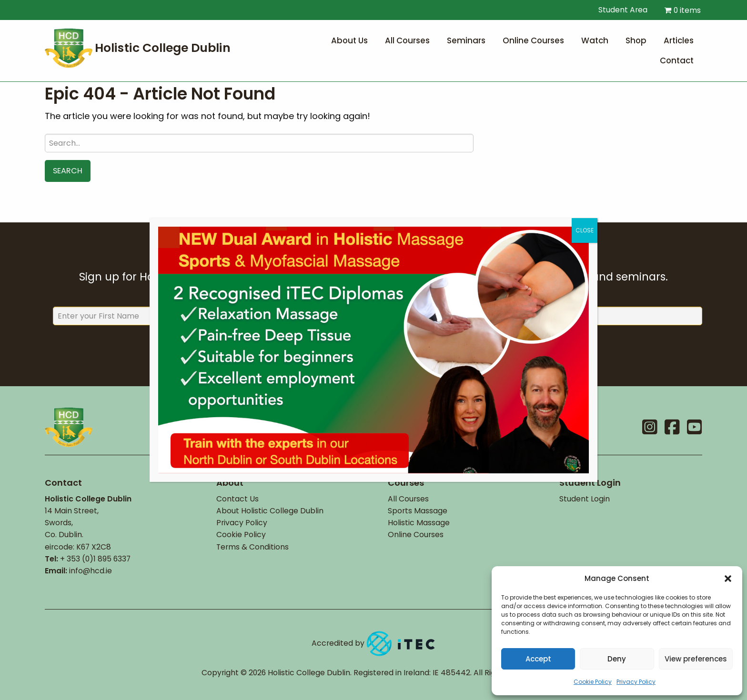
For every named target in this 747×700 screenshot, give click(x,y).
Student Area (618, 10)
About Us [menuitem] (349, 40)
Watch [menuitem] (595, 40)
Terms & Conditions (252, 547)
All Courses (408, 499)
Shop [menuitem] (636, 40)
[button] (728, 579)
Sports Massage (418, 511)
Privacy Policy (636, 682)
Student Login (585, 499)
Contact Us (237, 499)
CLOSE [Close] (585, 230)
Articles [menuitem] (679, 40)
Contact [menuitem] (677, 60)
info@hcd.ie (91, 571)
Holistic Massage (419, 523)
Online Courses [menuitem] (533, 40)
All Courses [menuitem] (407, 40)
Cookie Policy (593, 682)
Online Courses (416, 535)
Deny (617, 659)
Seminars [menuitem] (466, 40)
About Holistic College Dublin (270, 511)
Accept (538, 659)
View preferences (696, 659)
